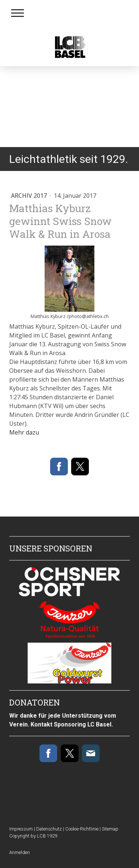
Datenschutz (49, 829)
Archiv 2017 (30, 196)
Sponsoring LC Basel (83, 724)
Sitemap (110, 829)
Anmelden (20, 852)
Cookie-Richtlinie (82, 829)
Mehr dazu (24, 432)
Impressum (21, 829)
